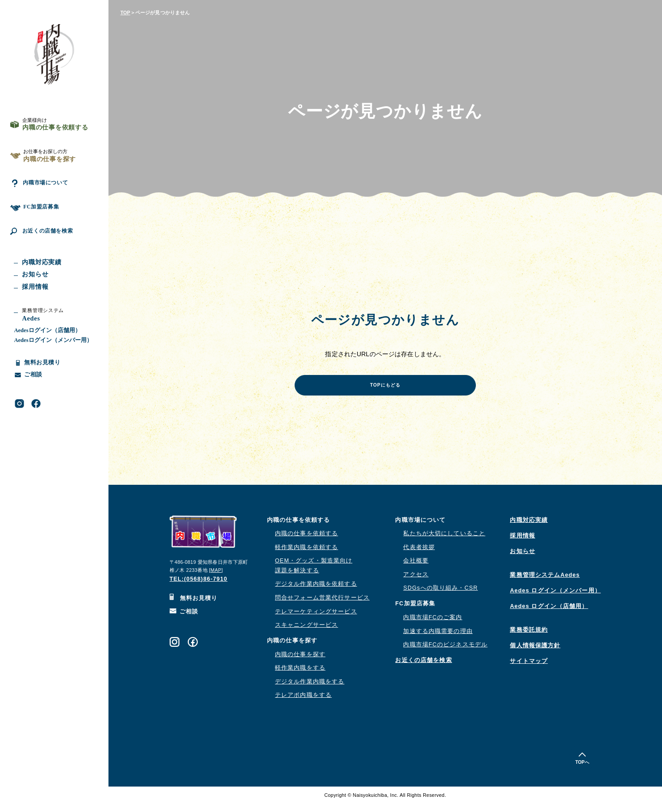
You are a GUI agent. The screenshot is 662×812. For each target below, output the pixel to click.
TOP (125, 12)
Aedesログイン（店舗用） (47, 351)
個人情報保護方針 (535, 653)
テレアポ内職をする (303, 703)
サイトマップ (529, 669)
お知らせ (523, 559)
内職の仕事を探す (300, 662)
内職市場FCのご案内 (433, 625)
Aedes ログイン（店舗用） (549, 614)
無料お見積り (194, 606)
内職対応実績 (529, 528)
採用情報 (523, 543)
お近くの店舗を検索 (48, 249)
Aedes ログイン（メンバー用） (555, 598)
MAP (216, 578)
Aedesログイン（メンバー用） (53, 361)
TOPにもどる (385, 391)
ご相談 (184, 619)
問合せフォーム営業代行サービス (322, 605)
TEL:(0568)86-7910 (199, 587)
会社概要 (416, 568)
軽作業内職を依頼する (306, 555)
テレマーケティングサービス (316, 619)
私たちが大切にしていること (444, 541)
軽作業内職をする (300, 675)
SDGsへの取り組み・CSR (440, 595)
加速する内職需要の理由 (438, 639)
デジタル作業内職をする (310, 689)
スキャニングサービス (306, 633)
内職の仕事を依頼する (306, 541)
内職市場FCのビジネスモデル (445, 652)
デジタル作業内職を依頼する (316, 591)
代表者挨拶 (419, 555)
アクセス (416, 582)
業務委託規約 (529, 637)
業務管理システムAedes (545, 583)
